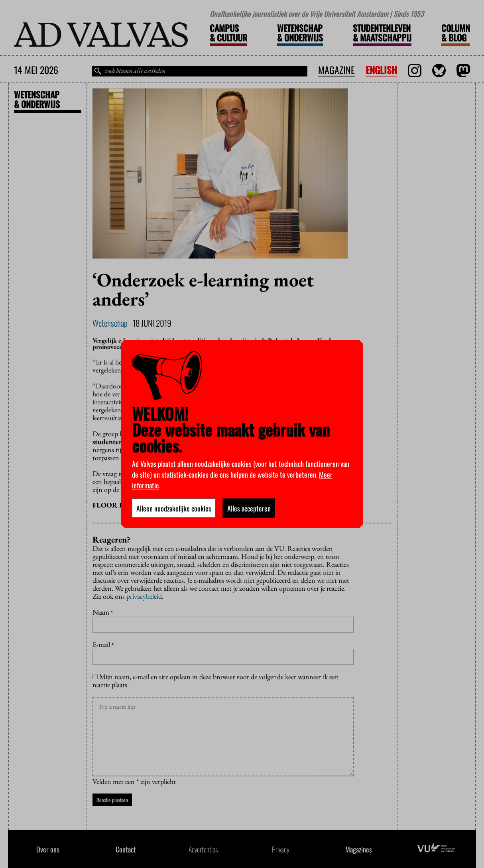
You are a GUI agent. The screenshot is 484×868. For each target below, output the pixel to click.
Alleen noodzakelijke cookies (174, 508)
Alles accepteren (249, 508)
